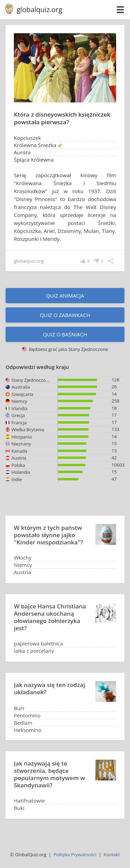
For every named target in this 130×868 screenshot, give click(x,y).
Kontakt (112, 855)
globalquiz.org (40, 10)
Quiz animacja (65, 296)
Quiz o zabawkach (65, 315)
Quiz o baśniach (65, 334)
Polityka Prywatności (75, 855)
